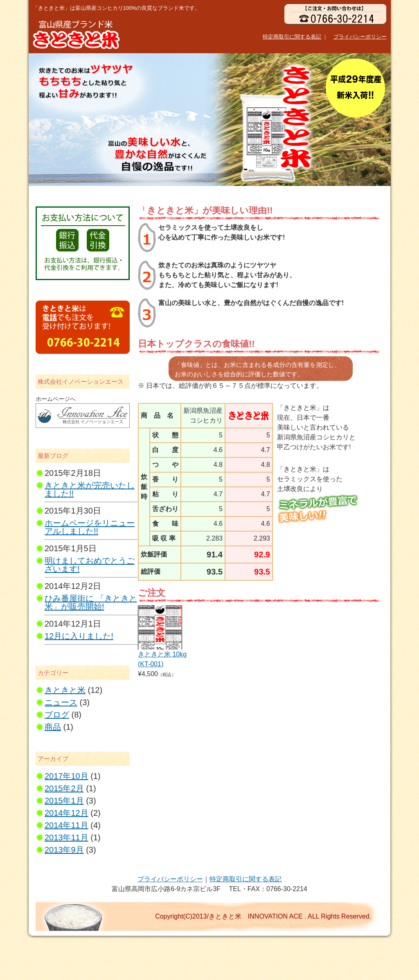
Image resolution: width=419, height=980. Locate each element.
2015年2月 (64, 788)
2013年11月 (66, 837)
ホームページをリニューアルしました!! (90, 527)
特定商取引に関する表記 (292, 37)
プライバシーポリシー (360, 37)
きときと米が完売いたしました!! (90, 489)
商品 (53, 727)
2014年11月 (66, 825)
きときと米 (65, 690)
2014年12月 (66, 813)
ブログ (57, 715)
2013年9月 (64, 850)
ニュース (61, 702)
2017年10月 (66, 776)
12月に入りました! (79, 636)
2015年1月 (64, 801)
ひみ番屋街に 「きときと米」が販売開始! (91, 602)
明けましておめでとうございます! (90, 565)
